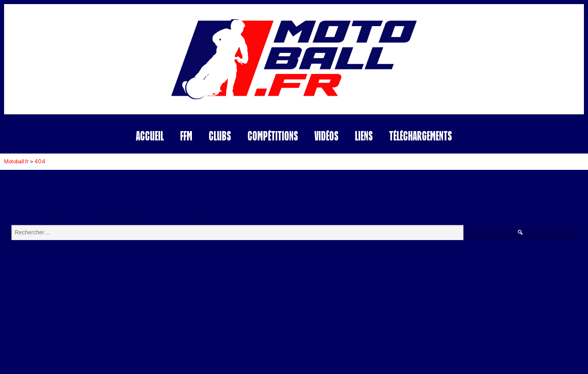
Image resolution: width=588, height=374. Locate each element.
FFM (186, 136)
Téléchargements (421, 136)
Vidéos (326, 136)
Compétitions (273, 136)
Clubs (220, 136)
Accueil (150, 136)
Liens (364, 136)
